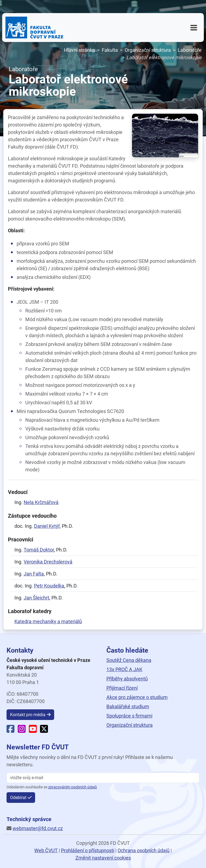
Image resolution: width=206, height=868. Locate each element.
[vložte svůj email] (103, 778)
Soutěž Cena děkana (129, 660)
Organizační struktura (148, 50)
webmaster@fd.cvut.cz (38, 828)
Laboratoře (190, 50)
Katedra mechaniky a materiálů (48, 621)
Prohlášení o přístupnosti (88, 850)
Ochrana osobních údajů (144, 850)
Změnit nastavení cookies (103, 858)
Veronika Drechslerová (48, 562)
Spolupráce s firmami (129, 716)
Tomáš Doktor (39, 550)
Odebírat (18, 798)
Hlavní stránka (79, 50)
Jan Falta (34, 574)
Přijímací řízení (122, 688)
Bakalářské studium (128, 706)
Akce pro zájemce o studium (137, 697)
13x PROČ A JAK (124, 669)
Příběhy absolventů (127, 679)
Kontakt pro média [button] (28, 715)
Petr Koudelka (49, 586)
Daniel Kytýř (47, 526)
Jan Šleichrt (36, 598)
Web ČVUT (46, 850)
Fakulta (110, 50)
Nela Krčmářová (41, 502)
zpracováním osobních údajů (73, 787)
